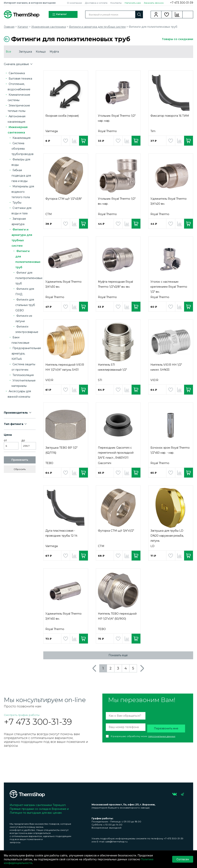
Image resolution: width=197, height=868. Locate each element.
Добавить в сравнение (74, 141)
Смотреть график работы (22, 715)
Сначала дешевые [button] (17, 64)
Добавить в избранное (66, 141)
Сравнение (177, 14)
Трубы (17, 203)
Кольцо (41, 52)
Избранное (167, 14)
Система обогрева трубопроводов (23, 149)
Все (8, 52)
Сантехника (17, 73)
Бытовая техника (20, 79)
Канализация (21, 138)
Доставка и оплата (96, 3)
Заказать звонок (154, 3)
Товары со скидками (177, 39)
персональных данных (162, 736)
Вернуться (7, 39)
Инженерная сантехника (49, 27)
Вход (156, 14)
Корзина (188, 14)
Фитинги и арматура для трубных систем (97, 27)
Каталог (59, 14)
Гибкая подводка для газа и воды (21, 176)
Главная (9, 27)
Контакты (116, 3)
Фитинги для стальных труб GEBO (25, 305)
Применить (20, 460)
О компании (74, 3)
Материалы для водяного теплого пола (23, 192)
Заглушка (25, 52)
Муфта (54, 52)
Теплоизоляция (23, 375)
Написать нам (133, 3)
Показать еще (118, 655)
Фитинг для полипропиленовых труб (29, 278)
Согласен (183, 859)
